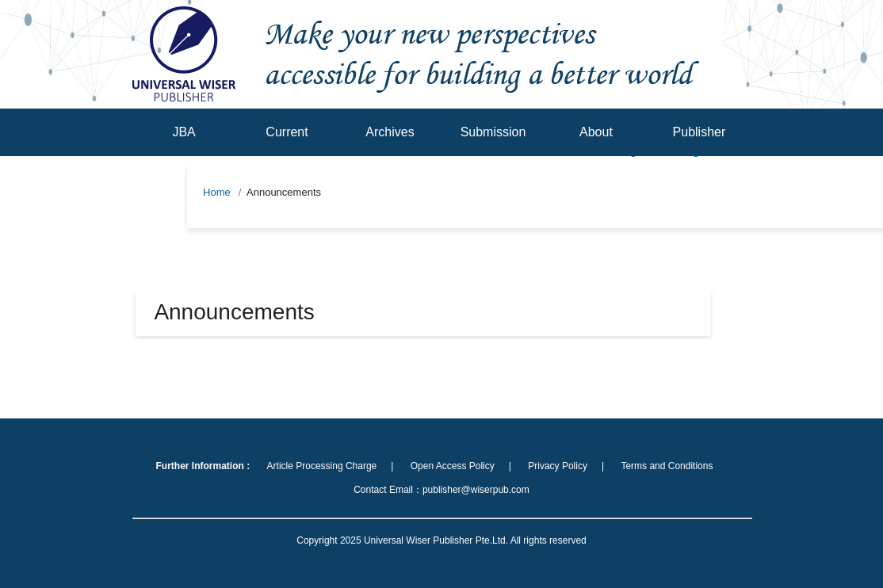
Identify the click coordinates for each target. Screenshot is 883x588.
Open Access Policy (453, 466)
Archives (390, 132)
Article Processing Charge (322, 466)
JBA (183, 132)
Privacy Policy (558, 466)
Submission (493, 132)
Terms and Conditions (667, 466)
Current (287, 132)
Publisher (700, 132)
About (596, 132)
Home (217, 192)
